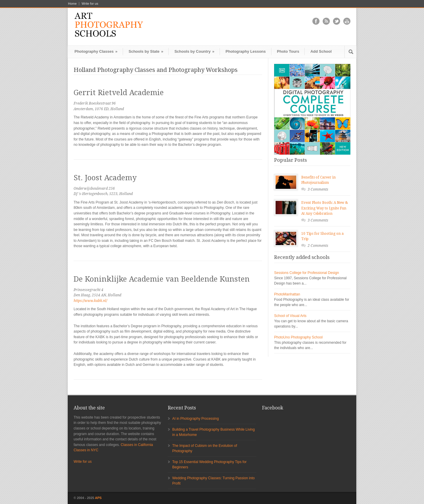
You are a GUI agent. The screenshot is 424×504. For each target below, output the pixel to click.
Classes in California (137, 445)
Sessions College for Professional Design (307, 273)
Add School (321, 51)
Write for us (90, 4)
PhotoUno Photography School (298, 337)
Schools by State (146, 51)
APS (98, 498)
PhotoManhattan (287, 294)
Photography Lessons (246, 51)
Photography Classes (96, 51)
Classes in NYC (86, 450)
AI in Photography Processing (196, 419)
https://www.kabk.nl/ (90, 301)
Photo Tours (288, 51)
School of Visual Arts (290, 316)
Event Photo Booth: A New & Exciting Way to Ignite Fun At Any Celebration (325, 208)
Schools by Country (194, 51)
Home (72, 4)
